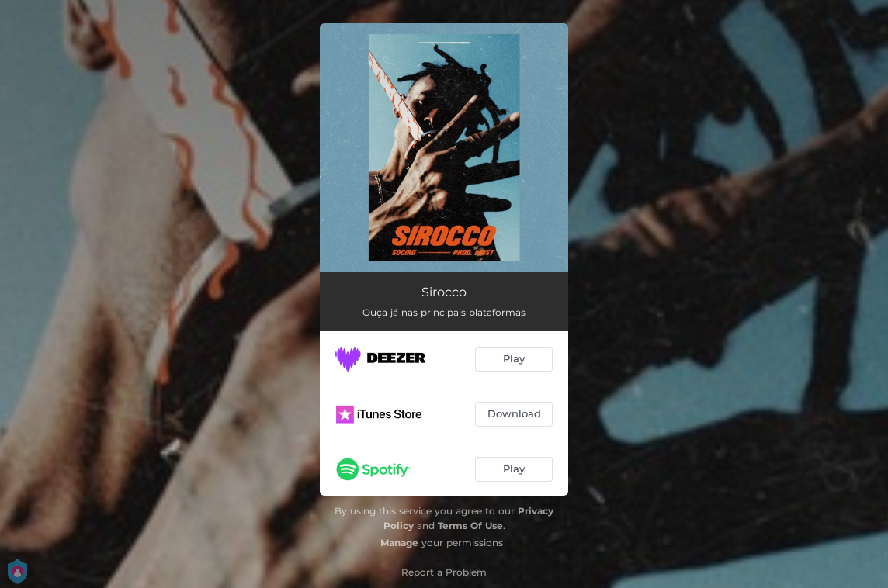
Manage (399, 543)
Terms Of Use (470, 526)
